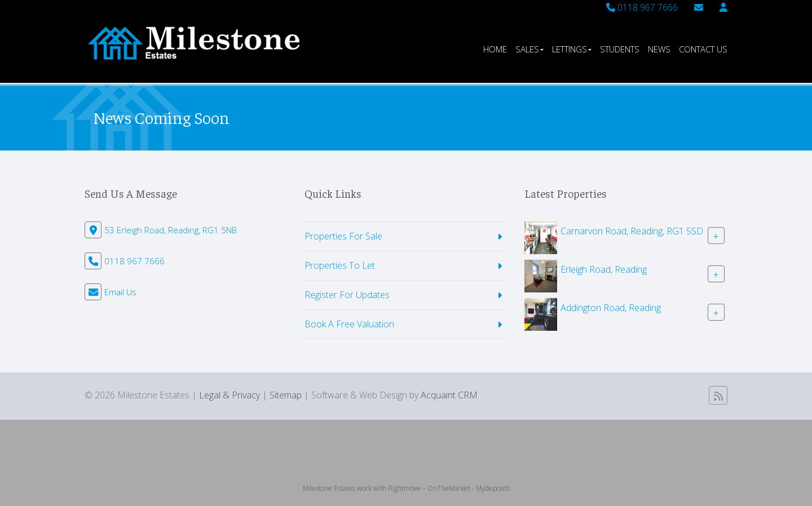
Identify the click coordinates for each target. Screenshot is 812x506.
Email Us (120, 292)
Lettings (572, 49)
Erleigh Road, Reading (604, 269)
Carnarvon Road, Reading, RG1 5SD (632, 231)
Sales (529, 49)
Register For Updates (347, 295)
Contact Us (703, 49)
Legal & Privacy (230, 395)
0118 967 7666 (642, 7)
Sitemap (286, 395)
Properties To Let (340, 265)
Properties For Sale (343, 236)
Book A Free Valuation (349, 324)
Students (620, 49)
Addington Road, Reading (611, 308)
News (659, 49)
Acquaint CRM (449, 395)
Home (495, 49)
